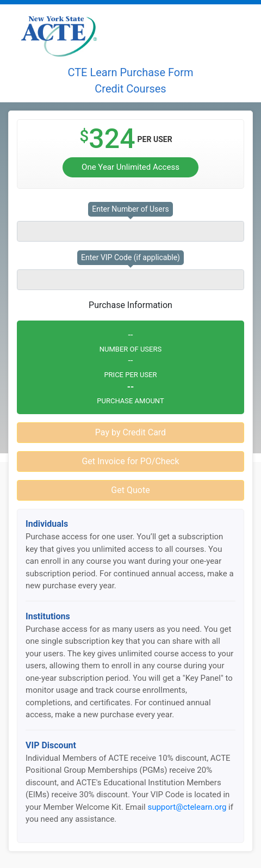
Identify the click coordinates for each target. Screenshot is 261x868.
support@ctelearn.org (187, 807)
